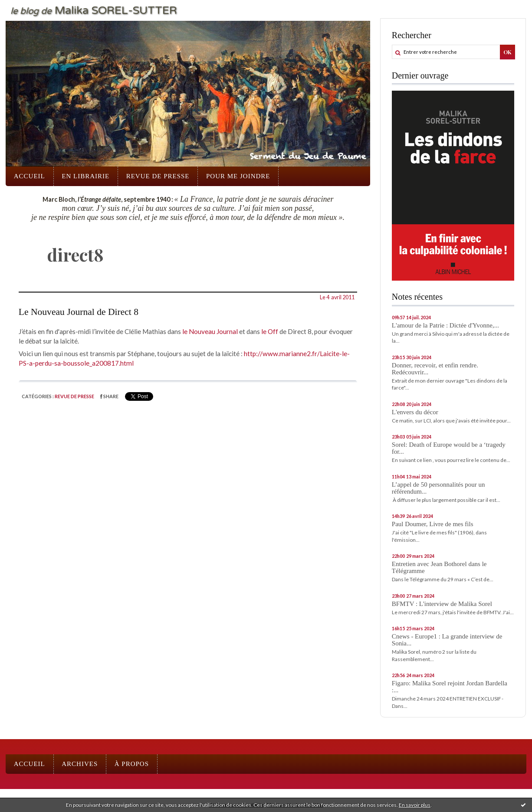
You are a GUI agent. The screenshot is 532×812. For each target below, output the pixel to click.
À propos (132, 764)
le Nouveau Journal (210, 331)
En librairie (85, 176)
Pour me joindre (238, 176)
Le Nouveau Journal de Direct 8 (79, 312)
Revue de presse (158, 176)
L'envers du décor (415, 412)
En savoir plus (415, 805)
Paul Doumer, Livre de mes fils (433, 524)
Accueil (30, 176)
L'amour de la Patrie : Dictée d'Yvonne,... (445, 325)
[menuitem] (30, 176)
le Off (270, 331)
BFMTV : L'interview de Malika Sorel (442, 604)
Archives (80, 764)
